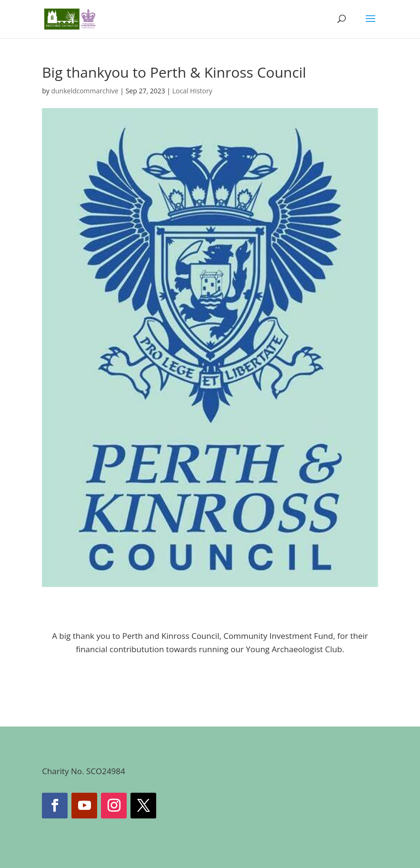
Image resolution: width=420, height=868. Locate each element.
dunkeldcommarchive (85, 91)
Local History (192, 91)
